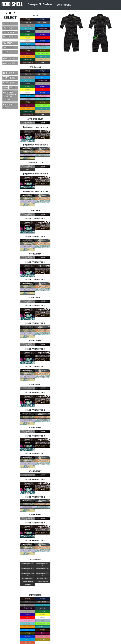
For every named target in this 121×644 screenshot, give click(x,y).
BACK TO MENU (64, 5)
